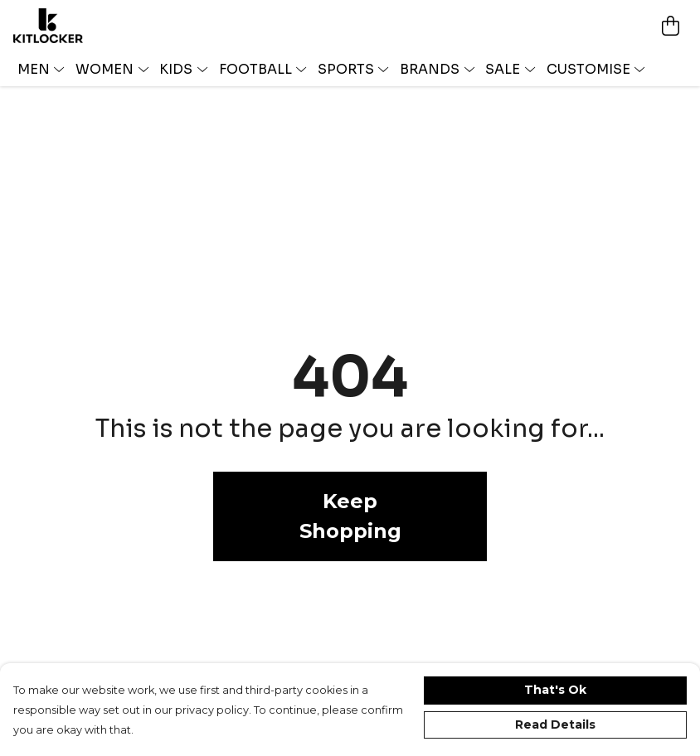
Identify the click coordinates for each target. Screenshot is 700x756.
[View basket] (670, 26)
